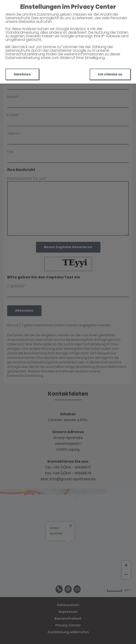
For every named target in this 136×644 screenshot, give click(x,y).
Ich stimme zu (110, 74)
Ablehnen (22, 74)
